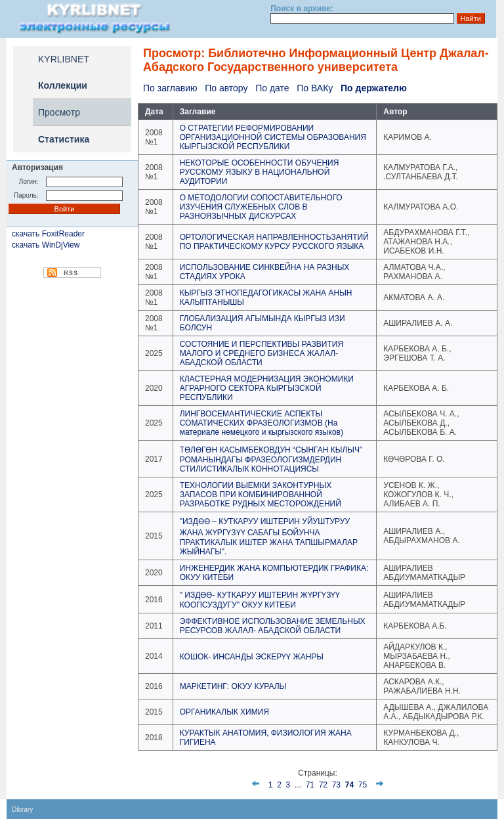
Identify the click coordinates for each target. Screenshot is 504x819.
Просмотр (59, 112)
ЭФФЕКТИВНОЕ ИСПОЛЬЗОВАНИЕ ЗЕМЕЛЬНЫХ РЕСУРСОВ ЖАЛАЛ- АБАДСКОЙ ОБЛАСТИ (273, 626)
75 (363, 785)
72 (323, 785)
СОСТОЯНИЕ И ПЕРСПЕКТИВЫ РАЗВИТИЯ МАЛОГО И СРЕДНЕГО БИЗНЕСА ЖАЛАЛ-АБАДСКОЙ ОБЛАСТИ (262, 353)
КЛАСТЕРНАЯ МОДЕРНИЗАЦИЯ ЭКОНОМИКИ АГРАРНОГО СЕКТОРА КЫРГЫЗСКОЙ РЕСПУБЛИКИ (267, 388)
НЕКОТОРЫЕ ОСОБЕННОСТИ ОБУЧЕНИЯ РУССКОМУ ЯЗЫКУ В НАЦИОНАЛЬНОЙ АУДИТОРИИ (260, 172)
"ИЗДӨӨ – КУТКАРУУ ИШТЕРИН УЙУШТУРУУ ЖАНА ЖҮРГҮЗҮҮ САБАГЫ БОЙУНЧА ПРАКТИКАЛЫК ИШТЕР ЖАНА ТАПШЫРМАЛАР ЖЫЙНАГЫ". (269, 537)
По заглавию (170, 88)
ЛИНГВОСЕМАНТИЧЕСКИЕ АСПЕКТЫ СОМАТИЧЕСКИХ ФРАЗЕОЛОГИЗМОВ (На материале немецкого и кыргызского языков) (262, 423)
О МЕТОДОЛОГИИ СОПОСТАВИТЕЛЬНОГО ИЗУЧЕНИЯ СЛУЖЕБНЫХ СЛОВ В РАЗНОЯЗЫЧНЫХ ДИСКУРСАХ (261, 207)
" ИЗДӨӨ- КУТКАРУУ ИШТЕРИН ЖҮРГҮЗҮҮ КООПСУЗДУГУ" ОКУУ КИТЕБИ (260, 600)
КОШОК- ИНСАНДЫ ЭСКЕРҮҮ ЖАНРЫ (252, 657)
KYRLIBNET (64, 59)
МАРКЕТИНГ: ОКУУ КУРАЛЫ (233, 686)
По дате (272, 88)
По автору (226, 88)
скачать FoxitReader (48, 234)
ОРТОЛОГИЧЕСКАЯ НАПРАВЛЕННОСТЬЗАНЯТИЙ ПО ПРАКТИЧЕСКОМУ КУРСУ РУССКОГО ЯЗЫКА (274, 242)
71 (310, 785)
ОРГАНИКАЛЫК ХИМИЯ (224, 712)
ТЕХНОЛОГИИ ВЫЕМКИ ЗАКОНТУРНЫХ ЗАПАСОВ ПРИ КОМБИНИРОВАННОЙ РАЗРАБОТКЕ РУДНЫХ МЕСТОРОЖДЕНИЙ (261, 495)
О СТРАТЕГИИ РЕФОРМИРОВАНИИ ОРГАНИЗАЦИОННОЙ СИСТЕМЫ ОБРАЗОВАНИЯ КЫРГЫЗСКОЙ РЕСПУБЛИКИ (273, 137)
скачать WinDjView (46, 245)
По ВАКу (315, 88)
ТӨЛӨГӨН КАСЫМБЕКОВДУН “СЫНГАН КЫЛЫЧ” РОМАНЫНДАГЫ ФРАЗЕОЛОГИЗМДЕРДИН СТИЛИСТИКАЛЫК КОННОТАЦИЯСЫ (271, 459)
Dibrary (22, 809)
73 (336, 785)
